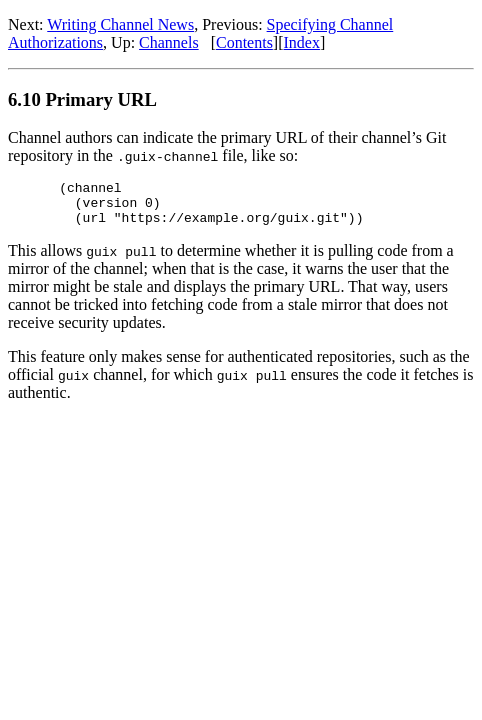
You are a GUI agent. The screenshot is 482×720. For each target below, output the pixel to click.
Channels (169, 42)
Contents (244, 42)
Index (302, 42)
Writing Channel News (120, 24)
